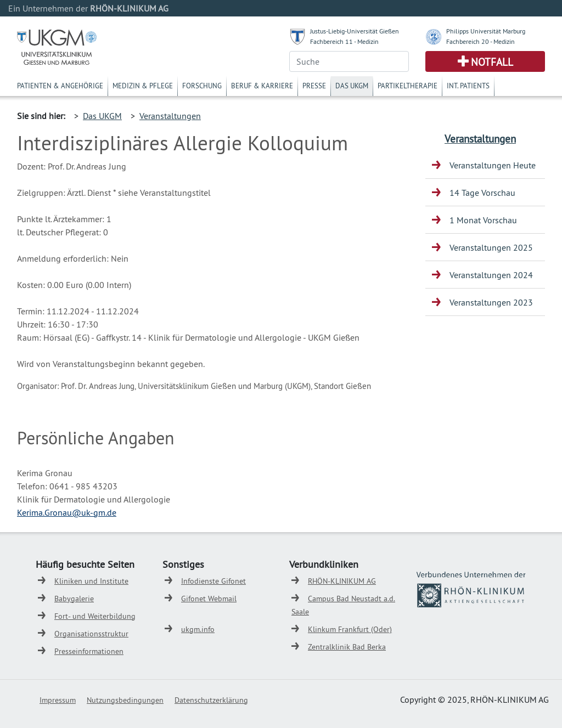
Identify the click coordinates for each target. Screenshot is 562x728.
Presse (314, 86)
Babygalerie (74, 599)
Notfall (492, 62)
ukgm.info (198, 629)
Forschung (202, 86)
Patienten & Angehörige (60, 86)
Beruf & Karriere (262, 86)
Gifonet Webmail (209, 599)
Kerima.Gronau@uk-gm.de (67, 512)
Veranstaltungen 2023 (491, 302)
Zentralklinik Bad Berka (347, 647)
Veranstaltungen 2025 (491, 247)
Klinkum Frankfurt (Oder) (350, 629)
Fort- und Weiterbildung (95, 616)
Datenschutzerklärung (211, 700)
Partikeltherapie (408, 86)
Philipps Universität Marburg (486, 31)
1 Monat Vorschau (483, 220)
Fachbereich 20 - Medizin (480, 41)
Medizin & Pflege (143, 86)
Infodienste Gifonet (213, 581)
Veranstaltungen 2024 (491, 275)
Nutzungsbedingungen (125, 700)
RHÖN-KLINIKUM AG (342, 581)
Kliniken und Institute (91, 581)
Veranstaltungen (170, 116)
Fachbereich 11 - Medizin (344, 41)
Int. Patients (468, 86)
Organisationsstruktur (91, 634)
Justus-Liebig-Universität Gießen (355, 31)
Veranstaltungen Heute (493, 165)
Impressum (58, 700)
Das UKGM (352, 86)
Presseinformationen (89, 651)
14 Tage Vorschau (482, 193)
